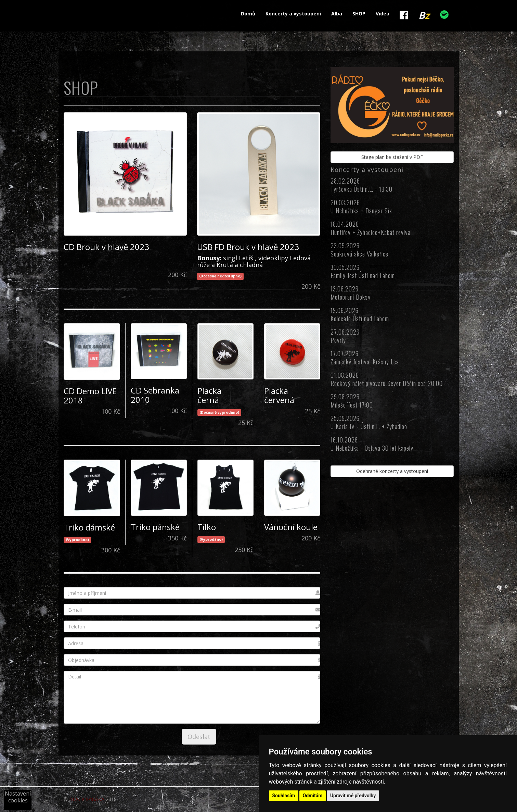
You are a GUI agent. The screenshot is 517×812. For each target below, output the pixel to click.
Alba (337, 14)
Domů (248, 14)
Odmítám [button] (313, 796)
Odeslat (199, 737)
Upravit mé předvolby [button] (353, 796)
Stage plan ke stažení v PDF (392, 157)
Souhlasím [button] (284, 796)
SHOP (359, 14)
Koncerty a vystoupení (293, 14)
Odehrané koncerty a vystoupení (392, 471)
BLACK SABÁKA (87, 799)
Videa (383, 14)
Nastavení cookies (18, 797)
